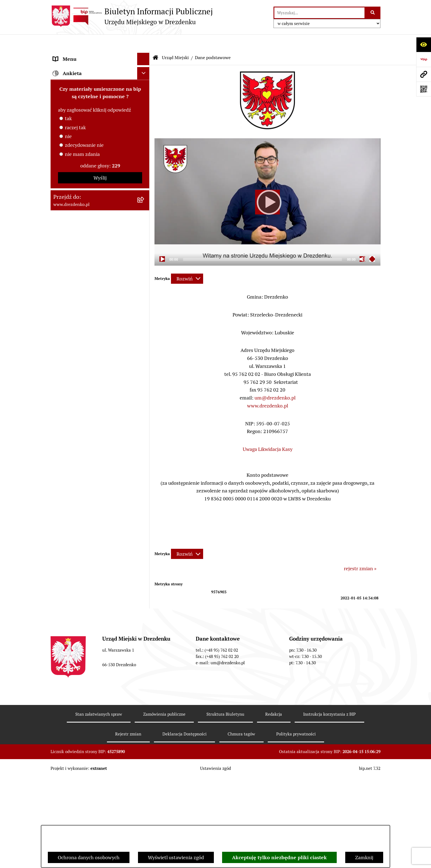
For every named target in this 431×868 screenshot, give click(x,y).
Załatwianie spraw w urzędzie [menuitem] (85, 99)
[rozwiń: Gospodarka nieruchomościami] (145, 363)
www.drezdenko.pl (268, 389)
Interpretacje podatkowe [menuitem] (80, 306)
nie (68, 624)
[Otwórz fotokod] (424, 89)
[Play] (267, 186)
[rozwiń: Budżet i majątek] (145, 269)
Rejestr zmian (128, 824)
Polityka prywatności (296, 824)
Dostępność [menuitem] (66, 519)
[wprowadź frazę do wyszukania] (319, 13)
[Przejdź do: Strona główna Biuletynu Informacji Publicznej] (156, 41)
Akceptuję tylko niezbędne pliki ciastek (279, 857)
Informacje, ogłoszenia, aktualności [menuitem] (92, 87)
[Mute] (362, 243)
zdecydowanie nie (84, 633)
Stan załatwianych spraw (99, 804)
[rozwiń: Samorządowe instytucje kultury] (145, 223)
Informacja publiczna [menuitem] (76, 544)
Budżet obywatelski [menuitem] (74, 294)
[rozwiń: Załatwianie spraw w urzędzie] (145, 100)
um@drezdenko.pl (275, 381)
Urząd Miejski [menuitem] (68, 112)
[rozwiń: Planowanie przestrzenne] (145, 376)
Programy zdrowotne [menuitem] (76, 482)
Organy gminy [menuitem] (68, 244)
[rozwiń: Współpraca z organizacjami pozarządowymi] (145, 319)
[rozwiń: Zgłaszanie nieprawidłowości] (145, 531)
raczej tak (75, 615)
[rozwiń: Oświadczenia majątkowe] (145, 191)
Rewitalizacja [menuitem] (67, 388)
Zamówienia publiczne (164, 804)
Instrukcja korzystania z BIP (329, 804)
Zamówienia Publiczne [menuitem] (78, 338)
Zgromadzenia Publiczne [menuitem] (80, 457)
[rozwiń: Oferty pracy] (145, 420)
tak (68, 606)
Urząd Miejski (175, 41)
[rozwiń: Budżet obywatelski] (145, 294)
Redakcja (274, 804)
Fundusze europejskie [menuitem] (77, 351)
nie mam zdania (82, 642)
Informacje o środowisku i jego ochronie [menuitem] (86, 404)
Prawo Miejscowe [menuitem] (72, 257)
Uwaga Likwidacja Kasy (268, 433)
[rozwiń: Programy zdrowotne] (145, 482)
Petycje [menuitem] (61, 469)
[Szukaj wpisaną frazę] (373, 13)
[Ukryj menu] (143, 42)
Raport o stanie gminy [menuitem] (77, 281)
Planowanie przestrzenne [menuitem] (81, 375)
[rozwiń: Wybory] (145, 432)
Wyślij (100, 666)
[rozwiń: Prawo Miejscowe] (145, 257)
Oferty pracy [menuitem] (67, 420)
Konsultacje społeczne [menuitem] (77, 75)
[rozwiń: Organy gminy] (145, 244)
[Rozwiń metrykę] (187, 262)
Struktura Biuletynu (225, 804)
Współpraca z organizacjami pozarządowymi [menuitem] (84, 322)
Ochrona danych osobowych (89, 857)
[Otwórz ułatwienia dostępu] (424, 45)
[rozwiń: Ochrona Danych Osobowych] (145, 507)
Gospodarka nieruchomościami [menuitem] (87, 363)
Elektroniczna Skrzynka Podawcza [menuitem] (90, 445)
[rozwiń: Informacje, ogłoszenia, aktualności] (145, 87)
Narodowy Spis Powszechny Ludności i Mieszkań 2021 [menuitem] (95, 59)
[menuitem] (100, 128)
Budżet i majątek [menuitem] (71, 269)
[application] (267, 185)
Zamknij (364, 857)
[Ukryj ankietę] (143, 561)
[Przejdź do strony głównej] (132, 16)
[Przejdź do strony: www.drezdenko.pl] (424, 74)
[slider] (263, 243)
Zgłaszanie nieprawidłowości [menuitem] (85, 531)
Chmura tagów (241, 824)
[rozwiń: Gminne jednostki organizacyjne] (145, 207)
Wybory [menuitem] (61, 432)
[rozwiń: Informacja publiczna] (145, 544)
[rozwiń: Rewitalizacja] (145, 388)
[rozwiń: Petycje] (145, 470)
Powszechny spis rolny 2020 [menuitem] (84, 494)
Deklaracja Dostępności (185, 824)
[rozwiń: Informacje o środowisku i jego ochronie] (145, 400)
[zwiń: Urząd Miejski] (145, 112)
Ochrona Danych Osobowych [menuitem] (85, 507)
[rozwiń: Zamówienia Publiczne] (145, 338)
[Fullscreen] (372, 243)
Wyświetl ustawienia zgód (176, 857)
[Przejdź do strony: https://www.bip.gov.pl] (424, 59)
